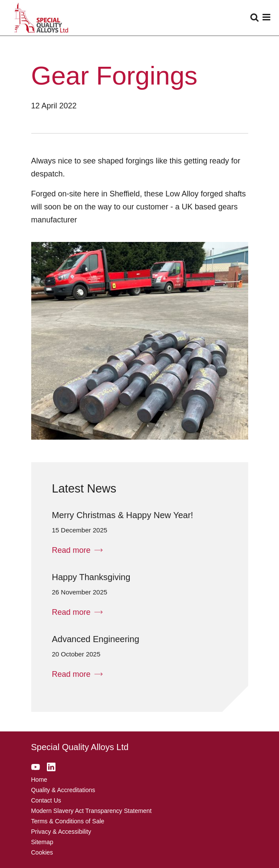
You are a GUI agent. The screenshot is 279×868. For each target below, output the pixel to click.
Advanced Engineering (96, 639)
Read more (77, 550)
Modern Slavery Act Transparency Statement (92, 811)
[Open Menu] (265, 18)
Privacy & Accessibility (61, 832)
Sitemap (42, 842)
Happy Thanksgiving (91, 577)
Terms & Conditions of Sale (68, 821)
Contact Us (46, 800)
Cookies (42, 852)
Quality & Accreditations (63, 790)
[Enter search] (255, 18)
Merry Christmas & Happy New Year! (123, 515)
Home (39, 780)
